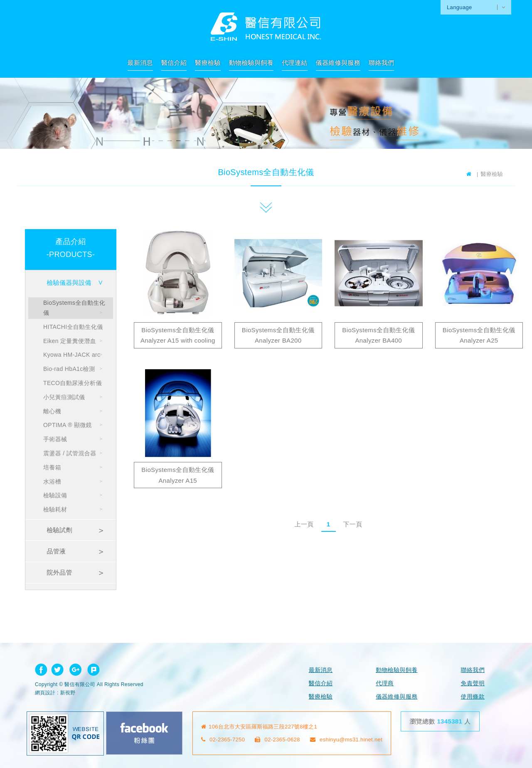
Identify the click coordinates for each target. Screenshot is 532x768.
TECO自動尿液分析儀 (73, 383)
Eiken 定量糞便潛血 (70, 341)
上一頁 (304, 524)
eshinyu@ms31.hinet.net (346, 740)
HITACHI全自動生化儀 (73, 327)
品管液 (56, 551)
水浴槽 (52, 482)
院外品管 (59, 572)
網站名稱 (266, 27)
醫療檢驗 (208, 63)
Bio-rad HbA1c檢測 (69, 369)
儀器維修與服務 (338, 63)
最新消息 (140, 63)
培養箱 (52, 467)
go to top (493, 718)
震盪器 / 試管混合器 (70, 453)
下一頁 (352, 524)
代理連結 (294, 63)
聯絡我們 (381, 63)
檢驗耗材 (55, 509)
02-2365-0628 (277, 740)
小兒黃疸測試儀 (64, 397)
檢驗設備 (55, 495)
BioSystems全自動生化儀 (74, 308)
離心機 (52, 411)
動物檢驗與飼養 (251, 63)
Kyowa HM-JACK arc (72, 355)
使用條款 (473, 696)
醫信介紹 (174, 63)
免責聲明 (473, 683)
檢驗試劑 (59, 530)
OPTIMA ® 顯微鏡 (68, 425)
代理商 (385, 683)
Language (459, 7)
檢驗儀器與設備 (69, 283)
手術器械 (55, 439)
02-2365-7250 (223, 740)
